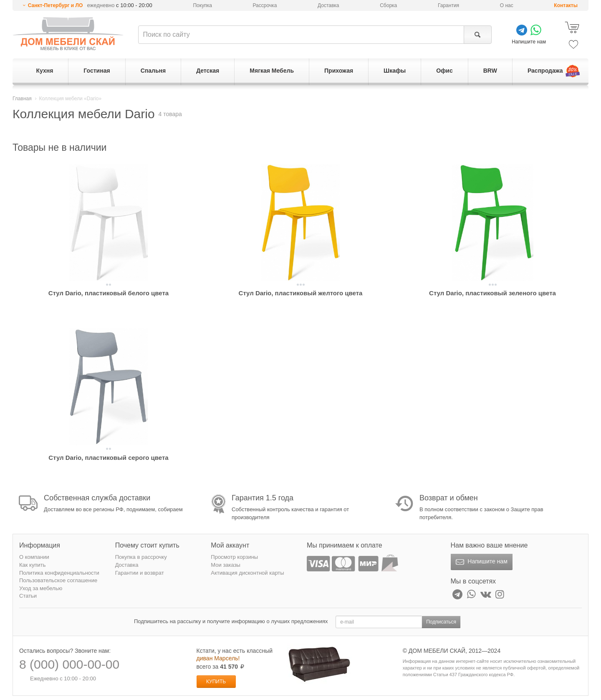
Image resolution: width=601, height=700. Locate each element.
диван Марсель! (218, 658)
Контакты (566, 5)
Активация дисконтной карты (247, 573)
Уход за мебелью (41, 588)
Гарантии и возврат (140, 573)
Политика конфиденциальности (59, 573)
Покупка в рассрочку (141, 557)
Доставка (328, 5)
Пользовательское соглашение (58, 580)
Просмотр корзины (234, 557)
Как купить (32, 565)
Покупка (202, 5)
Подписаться (441, 622)
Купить (216, 682)
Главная (22, 99)
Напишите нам (481, 562)
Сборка (388, 5)
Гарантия (448, 5)
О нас (507, 5)
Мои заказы (226, 565)
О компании (34, 557)
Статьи (28, 596)
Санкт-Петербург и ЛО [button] (56, 5)
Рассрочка (265, 5)
